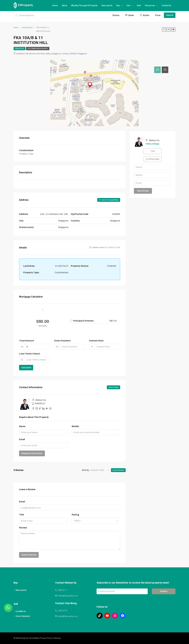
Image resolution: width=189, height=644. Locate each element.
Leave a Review (118, 470)
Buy (118, 5)
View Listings (113, 387)
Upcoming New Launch (38, 49)
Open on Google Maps (109, 200)
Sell (128, 5)
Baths (144, 15)
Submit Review (29, 555)
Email (22, 439)
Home (55, 5)
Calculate (26, 368)
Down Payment (62, 341)
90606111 (40, 403)
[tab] (157, 70)
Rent (139, 5)
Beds (129, 15)
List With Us (21, 611)
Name (22, 426)
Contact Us (167, 5)
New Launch (107, 5)
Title (22, 515)
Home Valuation (23, 616)
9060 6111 (63, 590)
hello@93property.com (68, 596)
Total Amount (27, 341)
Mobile (75, 426)
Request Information (32, 453)
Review (23, 528)
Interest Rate (96, 341)
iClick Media (34, 638)
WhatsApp (153, 159)
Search (170, 15)
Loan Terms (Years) (30, 354)
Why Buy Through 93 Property (84, 5)
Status (116, 15)
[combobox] (100, 470)
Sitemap (57, 638)
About (64, 5)
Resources (150, 5)
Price (158, 15)
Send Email (143, 191)
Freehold (19, 49)
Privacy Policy (46, 638)
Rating (75, 515)
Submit (164, 591)
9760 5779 (63, 611)
